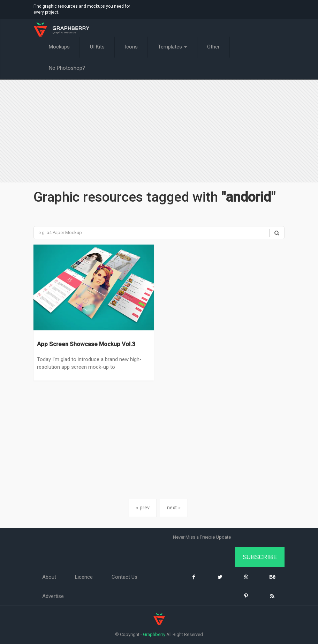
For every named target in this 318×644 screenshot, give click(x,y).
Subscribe (260, 557)
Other (213, 47)
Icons (131, 47)
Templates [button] (172, 47)
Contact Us (124, 577)
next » (174, 508)
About (49, 577)
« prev (143, 508)
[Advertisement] (159, 132)
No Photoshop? (67, 68)
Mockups (59, 47)
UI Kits (97, 47)
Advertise (53, 596)
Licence (84, 577)
